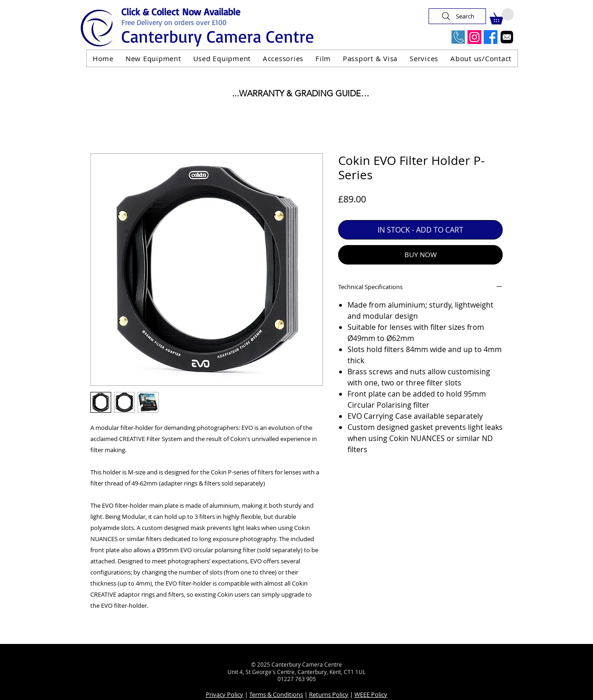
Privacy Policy (224, 694)
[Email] (507, 37)
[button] (502, 16)
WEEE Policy (371, 694)
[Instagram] (474, 37)
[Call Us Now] (458, 37)
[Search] (457, 16)
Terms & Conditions (276, 694)
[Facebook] (491, 37)
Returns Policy (329, 694)
